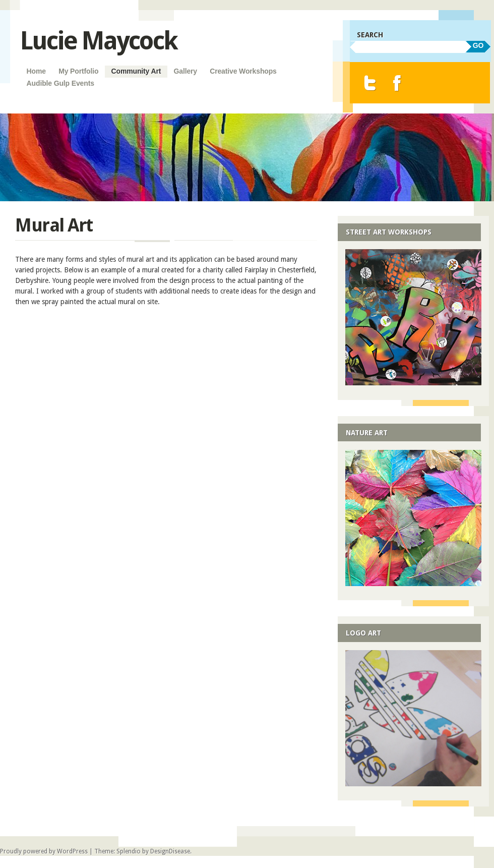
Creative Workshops (243, 71)
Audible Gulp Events (60, 83)
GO (478, 45)
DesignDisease (170, 851)
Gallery (185, 71)
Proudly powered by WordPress (44, 851)
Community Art (136, 71)
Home (36, 71)
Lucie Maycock (99, 41)
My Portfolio (78, 71)
